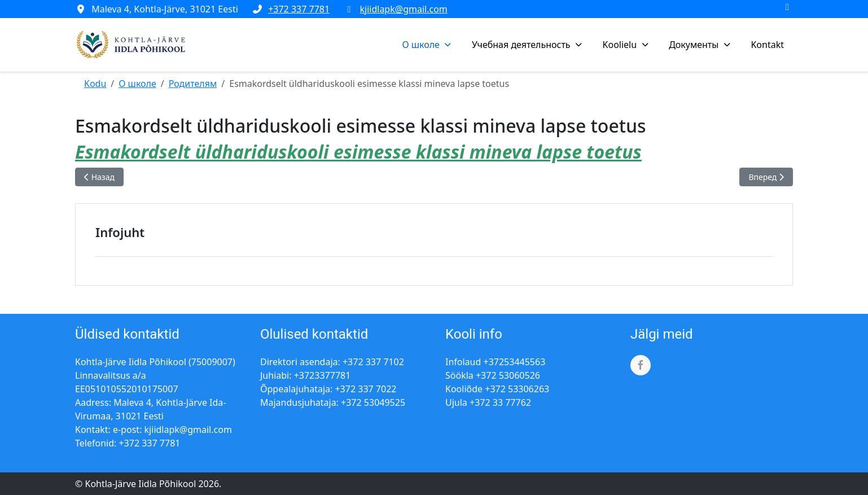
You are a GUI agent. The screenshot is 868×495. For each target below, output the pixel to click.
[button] (428, 45)
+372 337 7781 (299, 9)
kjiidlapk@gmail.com (404, 9)
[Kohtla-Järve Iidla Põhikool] (132, 45)
